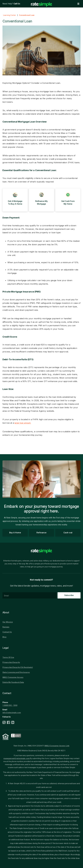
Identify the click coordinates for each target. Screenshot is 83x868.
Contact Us (7, 632)
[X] (4, 723)
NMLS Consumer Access (13, 677)
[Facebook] (8, 723)
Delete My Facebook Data (13, 682)
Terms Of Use (8, 657)
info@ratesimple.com (12, 712)
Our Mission (8, 622)
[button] (78, 4)
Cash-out (68, 533)
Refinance (42, 533)
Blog (4, 637)
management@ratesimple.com (17, 758)
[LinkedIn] (13, 723)
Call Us (17, 4)
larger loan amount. (24, 423)
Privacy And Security (11, 662)
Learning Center (10, 15)
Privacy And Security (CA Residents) (18, 667)
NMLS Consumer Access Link (57, 746)
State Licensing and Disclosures (16, 672)
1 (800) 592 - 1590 (10, 705)
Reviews (6, 627)
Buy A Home (15, 533)
